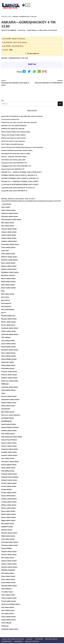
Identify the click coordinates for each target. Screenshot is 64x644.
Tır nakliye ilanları (42, 30)
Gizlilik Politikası (32, 642)
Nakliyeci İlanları (7, 530)
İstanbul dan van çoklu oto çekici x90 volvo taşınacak (19, 123)
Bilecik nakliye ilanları (9, 279)
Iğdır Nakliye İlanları (8, 412)
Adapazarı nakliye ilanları (10, 214)
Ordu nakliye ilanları (8, 540)
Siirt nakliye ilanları (8, 574)
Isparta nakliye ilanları (9, 425)
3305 (11, 50)
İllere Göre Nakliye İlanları (13, 640)
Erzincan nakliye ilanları (9, 372)
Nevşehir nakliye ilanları (9, 533)
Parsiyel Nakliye (7, 549)
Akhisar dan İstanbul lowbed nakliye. (14, 135)
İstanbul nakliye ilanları (9, 431)
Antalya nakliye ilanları (9, 238)
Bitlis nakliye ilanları (8, 285)
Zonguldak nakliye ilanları (10, 630)
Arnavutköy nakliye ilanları (10, 245)
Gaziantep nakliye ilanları (10, 388)
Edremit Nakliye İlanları (9, 360)
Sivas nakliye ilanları (8, 580)
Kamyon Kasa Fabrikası (9, 440)
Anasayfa (4, 17)
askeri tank (5, 251)
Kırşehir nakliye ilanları (9, 484)
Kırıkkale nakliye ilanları (9, 474)
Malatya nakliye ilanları (9, 506)
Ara (2, 100)
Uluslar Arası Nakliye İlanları (11, 605)
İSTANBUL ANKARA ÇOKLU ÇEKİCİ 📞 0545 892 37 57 (19, 175)
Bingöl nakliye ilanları (9, 282)
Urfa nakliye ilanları (8, 608)
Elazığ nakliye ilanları (8, 366)
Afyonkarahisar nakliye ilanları (11, 220)
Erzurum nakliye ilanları (9, 375)
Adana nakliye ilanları (8, 210)
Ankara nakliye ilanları (9, 235)
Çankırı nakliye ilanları (9, 332)
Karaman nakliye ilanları (9, 456)
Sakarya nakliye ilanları (9, 561)
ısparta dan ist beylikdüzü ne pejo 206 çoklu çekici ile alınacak (22, 116)
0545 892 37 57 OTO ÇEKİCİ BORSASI (14, 126)
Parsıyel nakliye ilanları (9, 555)
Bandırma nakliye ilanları (10, 260)
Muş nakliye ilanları (8, 524)
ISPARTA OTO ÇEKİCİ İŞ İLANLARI (13, 129)
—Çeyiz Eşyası (6, 204)
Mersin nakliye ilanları (9, 518)
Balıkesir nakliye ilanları (9, 257)
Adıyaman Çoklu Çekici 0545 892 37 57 (14, 163)
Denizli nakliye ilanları (9, 347)
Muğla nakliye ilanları (8, 521)
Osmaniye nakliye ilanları (10, 543)
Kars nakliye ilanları (8, 459)
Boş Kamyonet (6, 304)
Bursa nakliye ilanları (8, 325)
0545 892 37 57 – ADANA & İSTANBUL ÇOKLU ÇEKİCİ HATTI (21, 172)
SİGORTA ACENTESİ (8, 571)
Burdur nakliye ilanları (9, 322)
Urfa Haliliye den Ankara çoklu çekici (13, 160)
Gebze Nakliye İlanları (9, 391)
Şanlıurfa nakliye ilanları (9, 568)
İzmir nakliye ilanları (8, 434)
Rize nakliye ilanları (8, 558)
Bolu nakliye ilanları (8, 294)
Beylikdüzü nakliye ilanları (10, 273)
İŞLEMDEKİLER (7, 422)
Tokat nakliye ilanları (8, 596)
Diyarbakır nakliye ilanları (10, 350)
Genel (3, 394)
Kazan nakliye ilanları (8, 468)
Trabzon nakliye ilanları (9, 599)
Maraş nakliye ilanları (8, 512)
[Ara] (23, 5)
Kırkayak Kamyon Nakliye (10, 478)
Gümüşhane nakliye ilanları (10, 400)
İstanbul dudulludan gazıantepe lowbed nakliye (17, 151)
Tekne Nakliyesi (7, 589)
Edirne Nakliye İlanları (9, 356)
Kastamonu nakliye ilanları (10, 462)
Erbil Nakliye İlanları (8, 369)
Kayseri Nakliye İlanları (9, 465)
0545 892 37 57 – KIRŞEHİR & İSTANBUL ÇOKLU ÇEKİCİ (20, 182)
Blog (3, 291)
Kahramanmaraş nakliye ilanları (12, 437)
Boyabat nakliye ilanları (9, 319)
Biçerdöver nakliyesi (8, 276)
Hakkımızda (19, 642)
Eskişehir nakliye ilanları (9, 378)
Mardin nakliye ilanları (9, 515)
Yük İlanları (5, 627)
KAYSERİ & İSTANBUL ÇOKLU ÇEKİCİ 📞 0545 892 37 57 (20, 179)
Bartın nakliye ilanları (8, 263)
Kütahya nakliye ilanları (9, 499)
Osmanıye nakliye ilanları (10, 546)
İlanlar (10, 17)
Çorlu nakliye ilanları (8, 341)
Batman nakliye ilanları (9, 266)
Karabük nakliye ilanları (9, 453)
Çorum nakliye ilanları (9, 344)
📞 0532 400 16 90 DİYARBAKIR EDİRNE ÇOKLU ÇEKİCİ (20, 185)
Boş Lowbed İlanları (8, 310)
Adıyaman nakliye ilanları (10, 217)
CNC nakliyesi (6, 338)
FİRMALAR (5, 384)
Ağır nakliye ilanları (8, 223)
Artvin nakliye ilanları (8, 248)
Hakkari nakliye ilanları (9, 403)
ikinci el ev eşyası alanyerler (11, 415)
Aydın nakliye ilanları (8, 254)
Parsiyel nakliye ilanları (9, 552)
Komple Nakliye (31, 30)
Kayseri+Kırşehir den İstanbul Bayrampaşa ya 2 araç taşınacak (22, 147)
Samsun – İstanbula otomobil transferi (14, 157)
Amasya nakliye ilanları (9, 232)
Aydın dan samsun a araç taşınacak (13, 141)
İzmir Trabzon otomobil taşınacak (12, 144)
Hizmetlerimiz (6, 409)
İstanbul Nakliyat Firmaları (10, 428)
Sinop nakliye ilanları (8, 577)
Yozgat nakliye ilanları (9, 620)
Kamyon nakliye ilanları (9, 447)
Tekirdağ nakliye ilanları (9, 586)
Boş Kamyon (6, 301)
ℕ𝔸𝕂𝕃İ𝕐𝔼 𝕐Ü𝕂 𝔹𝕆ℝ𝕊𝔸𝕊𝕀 (9, 30)
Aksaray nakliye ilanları (9, 229)
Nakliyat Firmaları (7, 527)
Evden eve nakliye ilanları (10, 381)
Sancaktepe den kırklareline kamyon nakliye (16, 154)
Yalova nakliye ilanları (9, 617)
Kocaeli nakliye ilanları (9, 487)
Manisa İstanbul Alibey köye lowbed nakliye (16, 132)
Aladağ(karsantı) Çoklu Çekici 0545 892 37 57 (16, 166)
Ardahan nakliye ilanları (9, 242)
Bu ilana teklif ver (32, 54)
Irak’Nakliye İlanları (8, 419)
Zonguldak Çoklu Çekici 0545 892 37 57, (14, 191)
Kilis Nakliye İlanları (8, 471)
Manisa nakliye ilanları (9, 509)
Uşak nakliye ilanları (8, 611)
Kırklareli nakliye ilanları (9, 481)
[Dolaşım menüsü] (28, 5)
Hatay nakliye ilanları (8, 406)
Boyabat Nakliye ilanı (8, 316)
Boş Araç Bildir (51, 640)
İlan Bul (29, 640)
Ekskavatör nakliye (8, 363)
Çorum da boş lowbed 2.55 (10, 120)
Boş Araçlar (5, 297)
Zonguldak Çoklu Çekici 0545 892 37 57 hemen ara (18, 188)
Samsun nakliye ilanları (9, 565)
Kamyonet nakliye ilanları (10, 450)
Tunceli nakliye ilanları (9, 602)
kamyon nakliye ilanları (9, 443)
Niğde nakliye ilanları (8, 537)
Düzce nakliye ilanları (8, 353)
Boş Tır (4, 313)
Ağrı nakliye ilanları (8, 226)
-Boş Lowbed (6, 207)
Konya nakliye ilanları (8, 496)
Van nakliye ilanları (8, 614)
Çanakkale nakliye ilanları (10, 328)
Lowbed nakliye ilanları (9, 502)
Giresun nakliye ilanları (9, 397)
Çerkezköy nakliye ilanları (10, 335)
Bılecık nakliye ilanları (9, 288)
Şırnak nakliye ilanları (8, 583)
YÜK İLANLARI (53, 30)
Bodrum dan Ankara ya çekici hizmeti (14, 138)
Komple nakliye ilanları (9, 493)
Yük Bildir (39, 640)
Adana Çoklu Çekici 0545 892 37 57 (13, 169)
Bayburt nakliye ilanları (9, 269)
